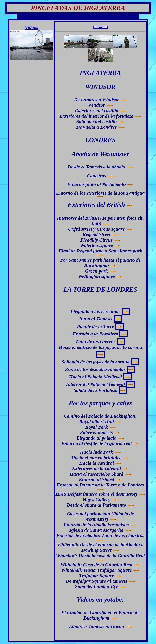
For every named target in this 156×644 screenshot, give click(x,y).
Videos (31, 27)
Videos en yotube (99, 599)
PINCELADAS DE (57, 8)
